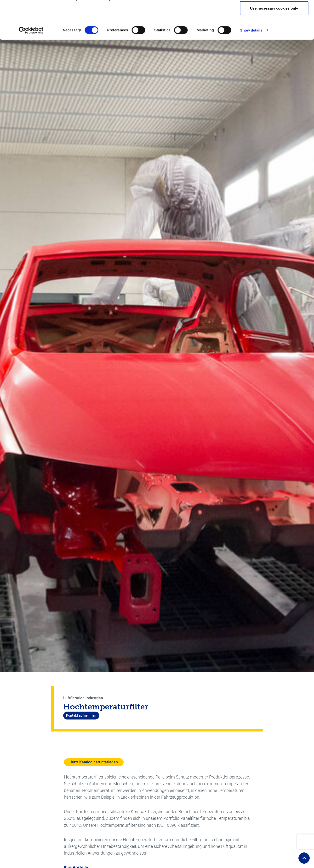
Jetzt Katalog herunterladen (94, 762)
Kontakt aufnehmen (81, 715)
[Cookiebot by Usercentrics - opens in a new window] (31, 66)
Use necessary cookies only (274, 44)
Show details (251, 66)
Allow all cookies (274, 13)
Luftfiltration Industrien (83, 698)
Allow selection (274, 28)
